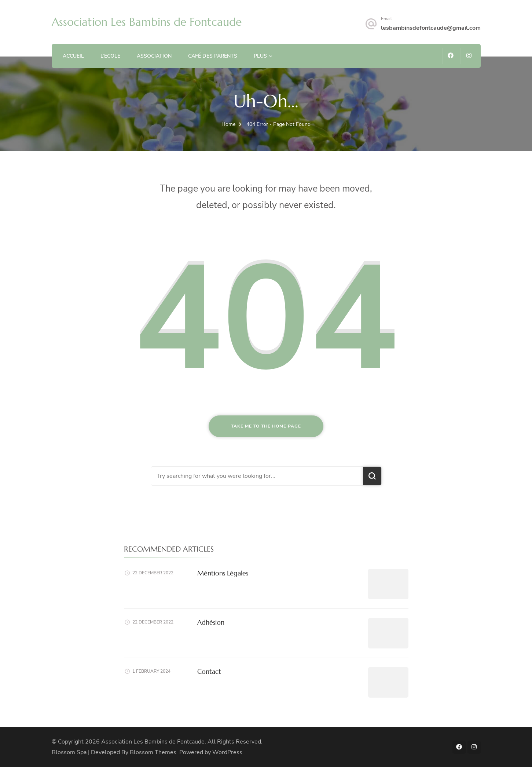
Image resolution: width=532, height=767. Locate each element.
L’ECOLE (110, 56)
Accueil (73, 56)
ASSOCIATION (154, 56)
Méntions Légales (223, 573)
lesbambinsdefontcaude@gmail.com (431, 28)
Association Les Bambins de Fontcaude (147, 22)
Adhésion (211, 622)
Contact (209, 671)
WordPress (227, 752)
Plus (260, 56)
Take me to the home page (266, 426)
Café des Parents (213, 56)
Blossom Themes (153, 752)
